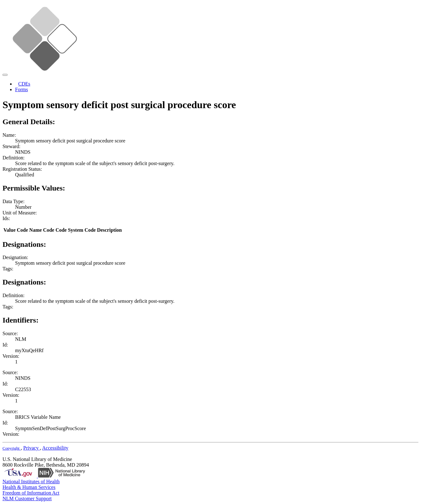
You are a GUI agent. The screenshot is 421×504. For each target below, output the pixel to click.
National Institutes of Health (31, 482)
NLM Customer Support (27, 498)
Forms (22, 89)
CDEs (24, 84)
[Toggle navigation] (5, 75)
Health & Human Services (29, 487)
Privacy (32, 448)
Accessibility (55, 448)
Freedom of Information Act (31, 493)
